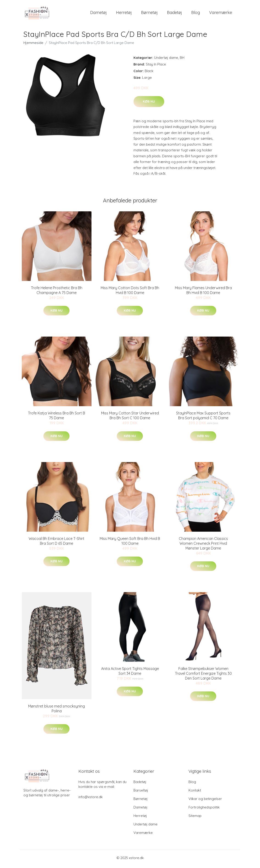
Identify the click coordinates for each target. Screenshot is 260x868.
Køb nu (149, 104)
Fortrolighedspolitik (204, 809)
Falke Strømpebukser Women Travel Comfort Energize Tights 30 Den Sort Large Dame (203, 676)
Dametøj (98, 14)
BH (182, 60)
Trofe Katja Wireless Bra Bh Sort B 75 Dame (57, 418)
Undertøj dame (166, 60)
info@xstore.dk (91, 799)
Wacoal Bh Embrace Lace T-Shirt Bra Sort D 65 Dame (57, 543)
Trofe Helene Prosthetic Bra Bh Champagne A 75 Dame (57, 293)
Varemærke (221, 14)
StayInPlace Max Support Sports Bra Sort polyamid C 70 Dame (203, 418)
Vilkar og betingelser (205, 801)
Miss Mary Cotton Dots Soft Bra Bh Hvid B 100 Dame (130, 293)
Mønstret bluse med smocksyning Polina (57, 711)
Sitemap (195, 818)
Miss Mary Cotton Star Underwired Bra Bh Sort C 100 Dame (130, 418)
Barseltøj (141, 793)
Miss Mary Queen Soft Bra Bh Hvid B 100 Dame (130, 543)
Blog (196, 14)
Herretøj (124, 14)
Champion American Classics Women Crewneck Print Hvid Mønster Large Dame (203, 546)
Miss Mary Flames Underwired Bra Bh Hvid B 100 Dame (203, 293)
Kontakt (195, 793)
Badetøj (174, 14)
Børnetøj (149, 14)
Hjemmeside (33, 45)
